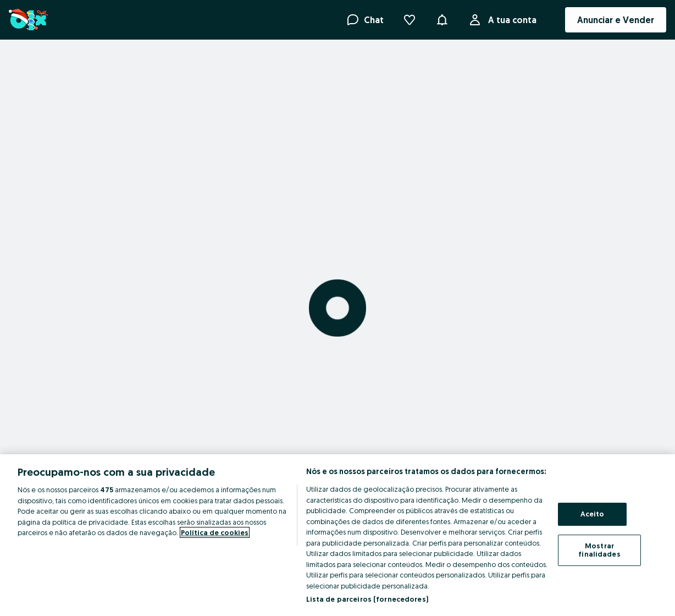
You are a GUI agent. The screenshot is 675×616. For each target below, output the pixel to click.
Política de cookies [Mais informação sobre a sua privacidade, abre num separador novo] (215, 532)
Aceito (593, 514)
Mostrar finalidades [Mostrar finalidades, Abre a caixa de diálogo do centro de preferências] (599, 550)
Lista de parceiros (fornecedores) (367, 599)
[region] (337, 535)
